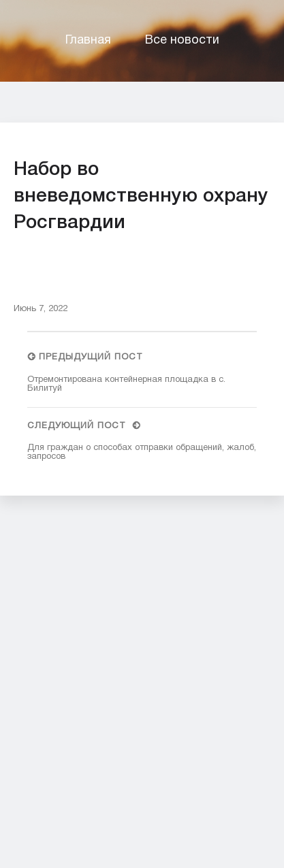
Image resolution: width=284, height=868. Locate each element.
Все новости (182, 41)
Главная (88, 41)
